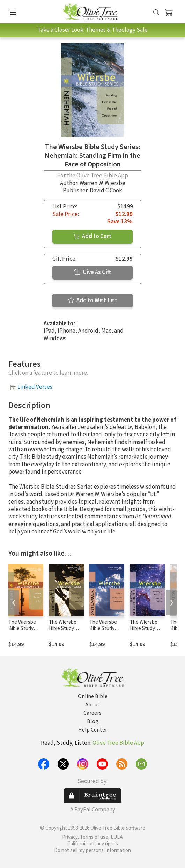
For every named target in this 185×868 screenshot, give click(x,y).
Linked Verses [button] (35, 387)
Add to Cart (92, 236)
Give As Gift (93, 272)
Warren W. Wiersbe (102, 183)
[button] (156, 13)
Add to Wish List (93, 301)
